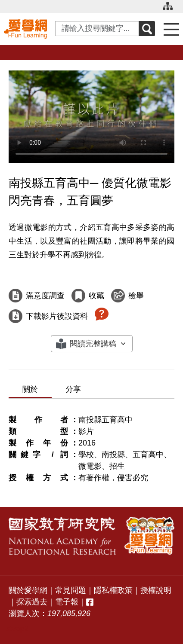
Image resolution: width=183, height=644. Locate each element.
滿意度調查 (45, 296)
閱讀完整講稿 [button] (93, 344)
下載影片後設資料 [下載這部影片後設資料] (57, 316)
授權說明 (156, 590)
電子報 (67, 602)
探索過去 (32, 602)
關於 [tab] (30, 389)
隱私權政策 (113, 590)
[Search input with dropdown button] (97, 29)
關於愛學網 (28, 590)
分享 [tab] (73, 389)
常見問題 (71, 590)
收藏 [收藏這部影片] (96, 296)
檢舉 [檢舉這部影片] (136, 296)
